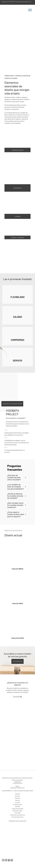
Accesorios (17, 188)
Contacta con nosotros (12, 404)
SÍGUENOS (18, 697)
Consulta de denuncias (17, 817)
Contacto (17, 802)
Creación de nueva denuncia (17, 815)
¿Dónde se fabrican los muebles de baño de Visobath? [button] (17, 496)
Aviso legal (17, 813)
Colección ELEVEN (17, 638)
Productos (18, 798)
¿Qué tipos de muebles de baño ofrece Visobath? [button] (17, 477)
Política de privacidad (17, 809)
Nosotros (18, 796)
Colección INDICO (17, 569)
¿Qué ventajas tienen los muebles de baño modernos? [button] (17, 505)
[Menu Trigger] (31, 10)
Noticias (17, 800)
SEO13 (32, 791)
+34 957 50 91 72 (13, 2)
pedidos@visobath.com (25, 2)
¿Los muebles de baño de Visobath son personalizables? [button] (17, 487)
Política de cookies (17, 811)
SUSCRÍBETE (18, 661)
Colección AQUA (18, 603)
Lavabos (18, 216)
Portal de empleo (17, 805)
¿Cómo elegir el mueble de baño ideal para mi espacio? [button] (17, 514)
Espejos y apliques (17, 237)
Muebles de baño (17, 150)
